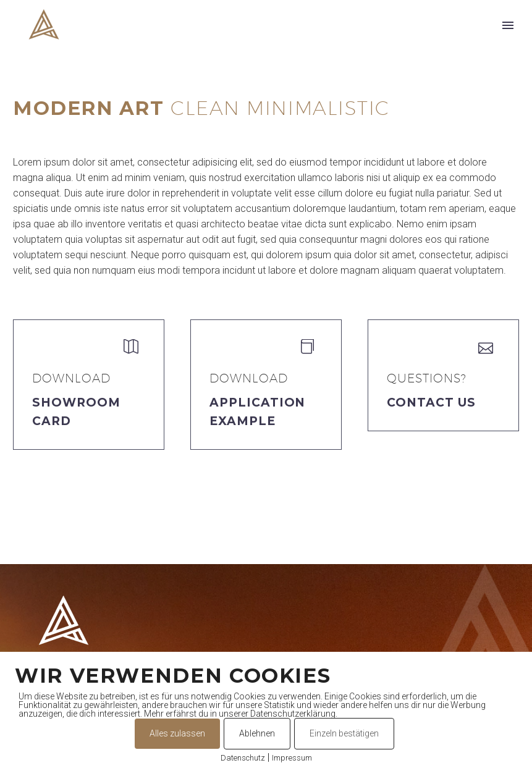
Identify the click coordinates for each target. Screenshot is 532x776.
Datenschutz (243, 758)
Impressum (292, 758)
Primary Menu (508, 25)
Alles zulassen (177, 733)
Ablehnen (257, 733)
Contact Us (431, 403)
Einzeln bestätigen (344, 733)
